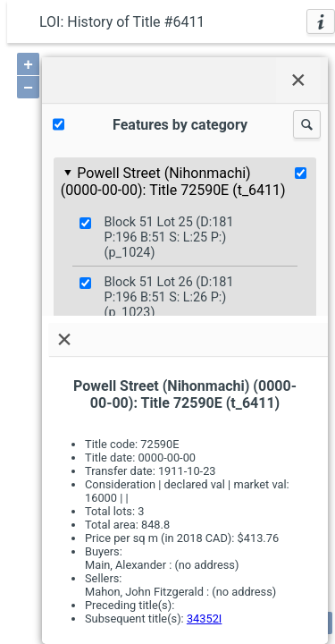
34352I (204, 619)
